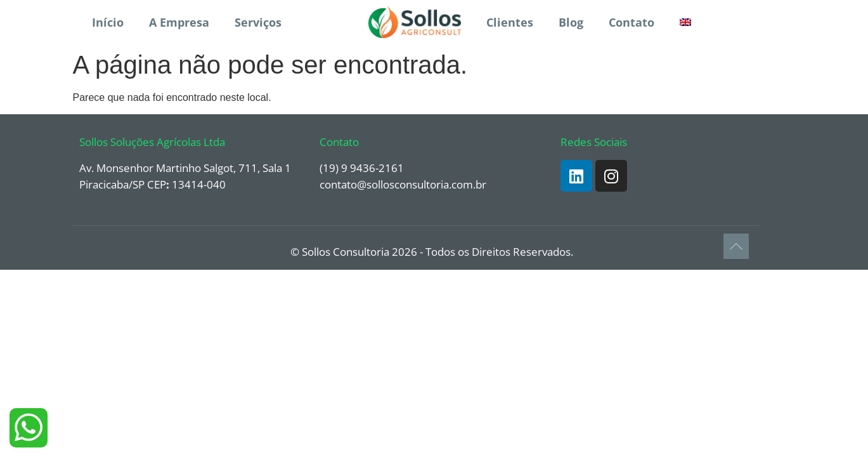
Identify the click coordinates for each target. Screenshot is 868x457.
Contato (632, 22)
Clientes (510, 22)
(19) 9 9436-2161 (362, 168)
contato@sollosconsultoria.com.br (403, 184)
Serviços (258, 22)
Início (108, 22)
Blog (571, 22)
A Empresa (179, 22)
